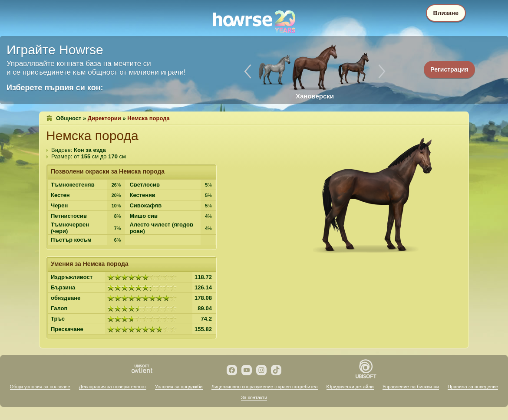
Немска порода (148, 118)
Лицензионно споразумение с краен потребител (265, 387)
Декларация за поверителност (113, 387)
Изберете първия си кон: (55, 88)
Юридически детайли (350, 387)
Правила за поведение (473, 387)
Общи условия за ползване (40, 387)
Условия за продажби (179, 387)
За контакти (254, 397)
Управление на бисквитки (411, 387)
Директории (104, 118)
